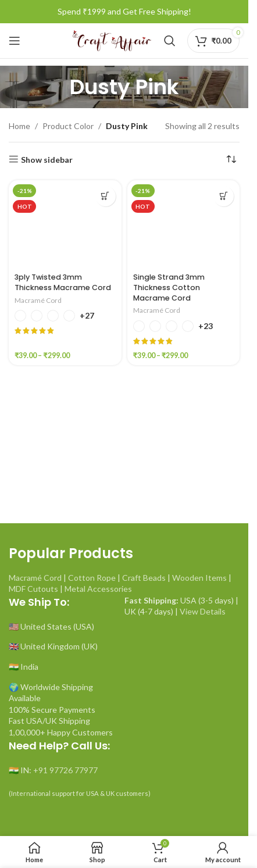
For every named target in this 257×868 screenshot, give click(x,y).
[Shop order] (231, 160)
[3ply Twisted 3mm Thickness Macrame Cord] (65, 224)
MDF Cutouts (33, 589)
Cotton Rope (92, 578)
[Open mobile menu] (15, 41)
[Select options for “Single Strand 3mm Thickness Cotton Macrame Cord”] (224, 196)
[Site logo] (112, 40)
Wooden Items (199, 578)
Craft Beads (144, 578)
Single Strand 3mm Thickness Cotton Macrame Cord (169, 287)
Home (19, 126)
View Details (203, 611)
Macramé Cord (38, 300)
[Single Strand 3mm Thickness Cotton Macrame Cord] (184, 224)
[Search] (170, 41)
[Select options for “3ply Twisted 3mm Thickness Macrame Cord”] (106, 196)
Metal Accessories (98, 589)
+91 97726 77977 (65, 770)
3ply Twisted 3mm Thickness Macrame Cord (63, 282)
